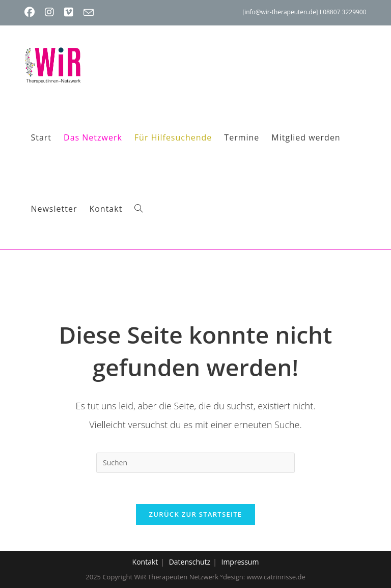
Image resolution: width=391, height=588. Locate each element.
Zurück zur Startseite (196, 514)
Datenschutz (190, 562)
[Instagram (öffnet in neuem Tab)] (49, 12)
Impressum (240, 562)
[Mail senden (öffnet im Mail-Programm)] (89, 13)
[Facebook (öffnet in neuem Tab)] (32, 12)
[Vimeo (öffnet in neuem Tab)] (69, 12)
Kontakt (145, 562)
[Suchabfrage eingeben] (195, 463)
